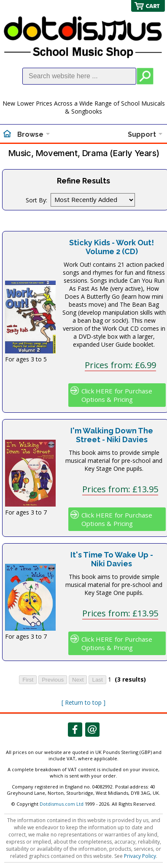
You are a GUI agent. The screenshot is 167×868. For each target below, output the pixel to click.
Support (142, 134)
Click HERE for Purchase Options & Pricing (117, 395)
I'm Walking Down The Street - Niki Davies (112, 435)
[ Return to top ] (83, 702)
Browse (30, 134)
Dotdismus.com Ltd (62, 804)
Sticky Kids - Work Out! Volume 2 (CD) (112, 247)
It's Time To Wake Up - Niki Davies (112, 559)
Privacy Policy (140, 856)
